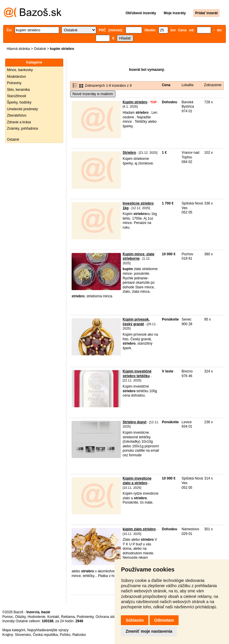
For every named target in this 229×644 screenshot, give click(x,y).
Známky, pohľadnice (22, 129)
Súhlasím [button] (135, 620)
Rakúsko (79, 635)
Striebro (129, 153)
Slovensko (23, 635)
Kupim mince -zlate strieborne (138, 256)
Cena (166, 85)
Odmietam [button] (164, 620)
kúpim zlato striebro (139, 529)
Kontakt (53, 617)
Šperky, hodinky (19, 102)
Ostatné (40, 49)
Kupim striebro (135, 102)
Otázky (20, 617)
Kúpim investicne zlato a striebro (137, 481)
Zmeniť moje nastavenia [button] (149, 631)
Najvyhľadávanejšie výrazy (48, 630)
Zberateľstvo (17, 115)
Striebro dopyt (135, 422)
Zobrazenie (213, 85)
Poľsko (65, 635)
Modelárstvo (16, 77)
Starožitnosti (17, 96)
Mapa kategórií (14, 630)
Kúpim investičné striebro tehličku (137, 374)
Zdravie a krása (19, 122)
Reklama (68, 617)
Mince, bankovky (20, 70)
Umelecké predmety (22, 109)
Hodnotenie (36, 617)
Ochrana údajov (108, 617)
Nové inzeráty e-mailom (93, 94)
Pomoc (8, 617)
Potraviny (14, 83)
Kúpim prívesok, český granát (136, 322)
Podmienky (85, 617)
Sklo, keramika (18, 90)
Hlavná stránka (18, 49)
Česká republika (45, 635)
